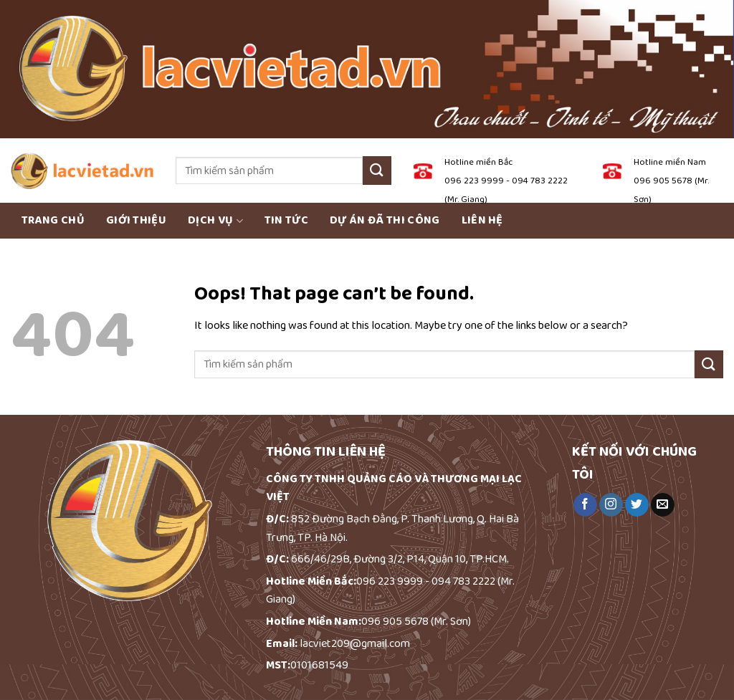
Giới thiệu (136, 220)
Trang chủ (53, 220)
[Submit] (377, 170)
